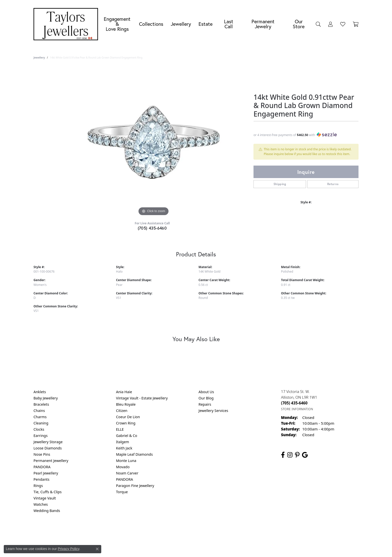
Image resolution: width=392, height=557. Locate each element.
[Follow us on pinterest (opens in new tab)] (297, 455)
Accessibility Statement (238, 531)
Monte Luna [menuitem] (126, 461)
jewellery (39, 58)
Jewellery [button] (181, 24)
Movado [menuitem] (123, 467)
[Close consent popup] (97, 549)
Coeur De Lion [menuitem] (128, 417)
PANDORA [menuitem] (42, 467)
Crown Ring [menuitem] (126, 423)
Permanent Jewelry (263, 24)
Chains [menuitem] (39, 411)
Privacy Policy (171, 531)
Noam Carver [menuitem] (127, 473)
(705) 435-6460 (152, 228)
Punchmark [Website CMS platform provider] (205, 547)
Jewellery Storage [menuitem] (48, 442)
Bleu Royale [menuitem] (126, 404)
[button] (318, 24)
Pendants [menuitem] (41, 479)
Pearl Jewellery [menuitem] (46, 473)
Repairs (205, 404)
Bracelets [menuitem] (41, 404)
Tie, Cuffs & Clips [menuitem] (48, 492)
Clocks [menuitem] (39, 429)
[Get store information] (297, 409)
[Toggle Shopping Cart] (356, 24)
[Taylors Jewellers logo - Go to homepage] (67, 24)
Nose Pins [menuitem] (42, 454)
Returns (333, 184)
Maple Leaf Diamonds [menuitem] (134, 454)
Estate (205, 24)
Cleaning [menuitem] (41, 423)
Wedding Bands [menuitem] (47, 511)
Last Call (229, 24)
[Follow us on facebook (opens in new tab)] (283, 455)
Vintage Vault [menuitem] (45, 498)
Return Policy (146, 531)
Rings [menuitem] (38, 486)
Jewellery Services (213, 411)
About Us (206, 392)
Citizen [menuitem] (122, 411)
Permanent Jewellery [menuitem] (51, 461)
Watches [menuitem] (41, 504)
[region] (153, 142)
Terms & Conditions (201, 531)
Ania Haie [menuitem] (124, 392)
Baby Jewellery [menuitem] (46, 398)
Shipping (280, 184)
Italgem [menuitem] (122, 442)
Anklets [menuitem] (40, 392)
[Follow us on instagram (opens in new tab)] (290, 455)
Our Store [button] (299, 24)
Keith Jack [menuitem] (124, 448)
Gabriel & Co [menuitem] (127, 436)
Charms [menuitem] (40, 417)
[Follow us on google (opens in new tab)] (305, 455)
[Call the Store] (294, 403)
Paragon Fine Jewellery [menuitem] (135, 486)
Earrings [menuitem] (40, 436)
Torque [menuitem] (122, 492)
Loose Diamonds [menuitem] (48, 448)
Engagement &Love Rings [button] (117, 24)
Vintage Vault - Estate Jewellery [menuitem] (142, 398)
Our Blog (206, 398)
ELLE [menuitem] (120, 429)
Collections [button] (151, 24)
